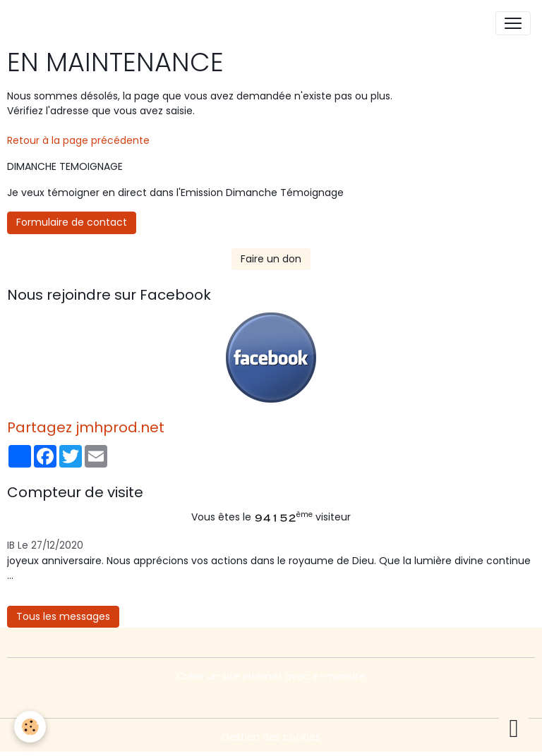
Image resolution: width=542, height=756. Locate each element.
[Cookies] (30, 727)
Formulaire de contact (72, 222)
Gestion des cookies (271, 737)
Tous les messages (63, 616)
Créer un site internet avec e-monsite (271, 676)
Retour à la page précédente (78, 140)
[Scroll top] (514, 728)
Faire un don (271, 259)
